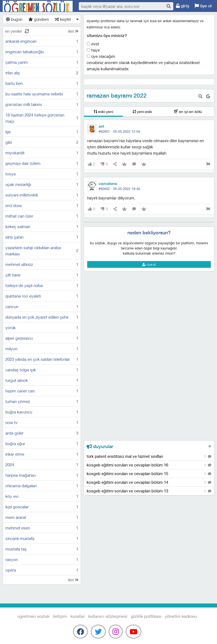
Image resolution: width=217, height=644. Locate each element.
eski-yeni (103, 111)
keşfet (63, 19)
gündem (39, 19)
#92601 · (119, 131)
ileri (73, 31)
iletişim (60, 616)
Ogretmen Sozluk (38, 6)
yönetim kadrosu (181, 616)
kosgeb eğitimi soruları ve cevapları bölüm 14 (149, 483)
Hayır (93, 50)
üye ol (203, 6)
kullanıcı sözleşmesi (108, 616)
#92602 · (119, 189)
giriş (183, 6)
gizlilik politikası (146, 616)
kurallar (78, 616)
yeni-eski (142, 111)
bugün (14, 19)
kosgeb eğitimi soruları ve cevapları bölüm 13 (149, 491)
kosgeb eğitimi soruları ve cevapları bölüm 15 (149, 474)
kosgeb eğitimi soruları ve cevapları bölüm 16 (149, 465)
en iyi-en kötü (188, 111)
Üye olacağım (101, 56)
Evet (93, 44)
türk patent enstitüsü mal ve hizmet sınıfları (149, 457)
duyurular (100, 446)
